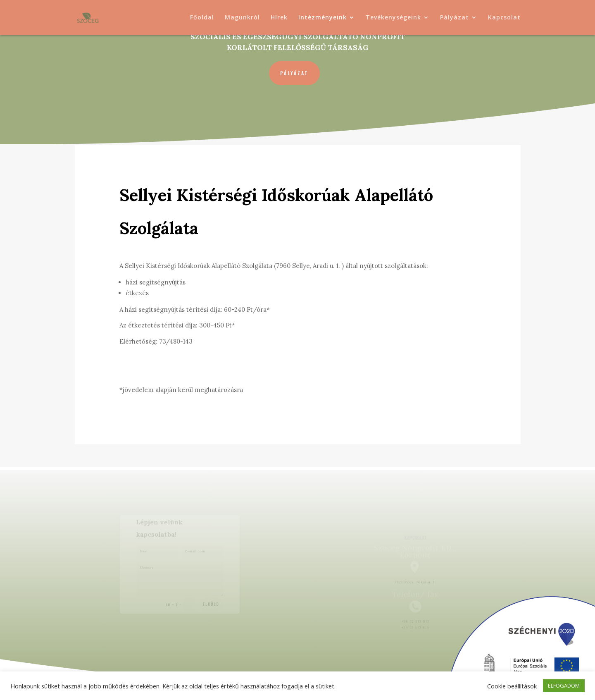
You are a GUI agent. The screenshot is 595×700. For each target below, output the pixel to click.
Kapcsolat (504, 18)
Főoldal (202, 18)
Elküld (208, 601)
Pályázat (455, 18)
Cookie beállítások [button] (512, 686)
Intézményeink (322, 18)
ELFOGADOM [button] (564, 686)
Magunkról (242, 18)
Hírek (279, 18)
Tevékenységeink (393, 18)
